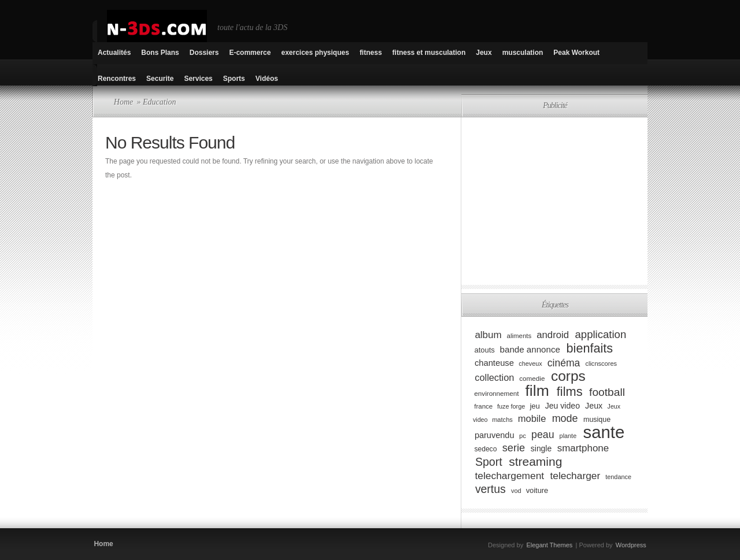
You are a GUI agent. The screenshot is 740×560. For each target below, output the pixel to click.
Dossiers (204, 53)
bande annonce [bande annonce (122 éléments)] (530, 349)
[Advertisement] (560, 201)
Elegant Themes (549, 545)
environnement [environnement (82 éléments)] (496, 393)
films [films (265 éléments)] (570, 392)
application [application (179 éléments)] (601, 334)
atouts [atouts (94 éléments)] (485, 350)
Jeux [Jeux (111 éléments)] (594, 406)
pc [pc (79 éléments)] (523, 436)
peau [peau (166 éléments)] (543, 435)
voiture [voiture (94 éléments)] (537, 490)
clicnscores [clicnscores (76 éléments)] (601, 364)
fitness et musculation (429, 53)
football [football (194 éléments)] (607, 392)
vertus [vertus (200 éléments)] (491, 489)
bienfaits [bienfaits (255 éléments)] (590, 348)
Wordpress (631, 545)
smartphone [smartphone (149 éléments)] (583, 448)
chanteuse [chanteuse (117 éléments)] (494, 363)
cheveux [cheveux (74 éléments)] (530, 364)
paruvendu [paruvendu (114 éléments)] (495, 435)
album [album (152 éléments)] (488, 335)
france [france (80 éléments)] (483, 406)
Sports (234, 79)
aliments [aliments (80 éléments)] (519, 336)
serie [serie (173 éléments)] (514, 448)
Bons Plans (160, 53)
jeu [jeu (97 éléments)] (534, 406)
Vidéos (267, 79)
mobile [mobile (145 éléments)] (532, 419)
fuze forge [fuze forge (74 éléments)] (511, 406)
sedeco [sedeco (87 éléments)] (485, 449)
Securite (160, 79)
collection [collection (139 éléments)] (494, 377)
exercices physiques (315, 53)
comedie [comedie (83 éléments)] (532, 378)
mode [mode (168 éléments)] (565, 418)
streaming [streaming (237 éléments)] (535, 461)
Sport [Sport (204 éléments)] (489, 462)
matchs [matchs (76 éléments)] (502, 420)
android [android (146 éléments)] (553, 335)
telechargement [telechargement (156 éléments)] (509, 476)
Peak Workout (576, 53)
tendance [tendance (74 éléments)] (618, 477)
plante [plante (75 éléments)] (568, 436)
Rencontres (117, 79)
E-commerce (250, 53)
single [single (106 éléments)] (541, 448)
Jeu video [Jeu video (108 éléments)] (563, 406)
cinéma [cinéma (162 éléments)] (564, 362)
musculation (523, 53)
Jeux (484, 53)
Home (123, 102)
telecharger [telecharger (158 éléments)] (575, 476)
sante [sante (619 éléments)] (604, 432)
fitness (371, 53)
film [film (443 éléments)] (537, 391)
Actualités (114, 53)
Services (198, 79)
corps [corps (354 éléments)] (568, 376)
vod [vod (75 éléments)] (516, 491)
